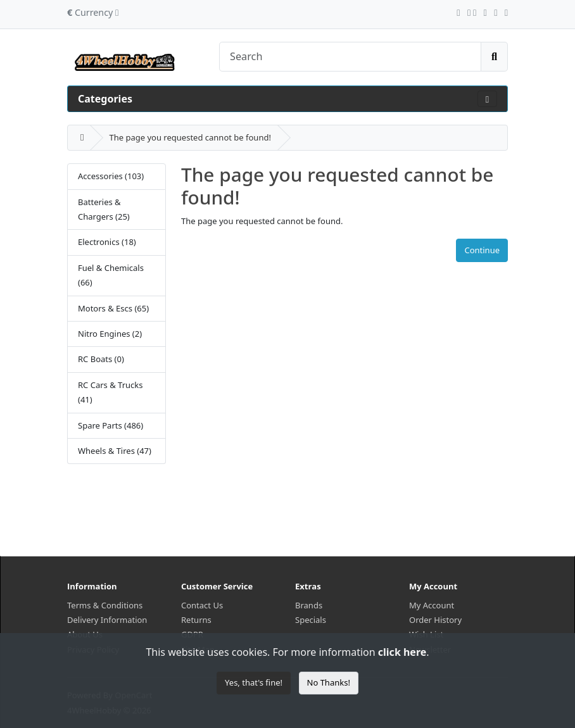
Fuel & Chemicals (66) (111, 275)
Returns (196, 620)
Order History (435, 620)
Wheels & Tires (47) (115, 451)
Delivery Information (107, 620)
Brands (309, 605)
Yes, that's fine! (254, 682)
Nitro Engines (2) (110, 334)
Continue (482, 250)
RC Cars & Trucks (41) (110, 392)
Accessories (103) (111, 176)
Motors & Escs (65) (113, 308)
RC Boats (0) (101, 359)
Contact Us (202, 605)
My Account (432, 605)
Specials (311, 620)
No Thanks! (329, 682)
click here (402, 652)
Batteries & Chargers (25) (104, 209)
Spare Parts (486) (111, 425)
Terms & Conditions (105, 605)
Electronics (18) (107, 242)
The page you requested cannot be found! (190, 137)
